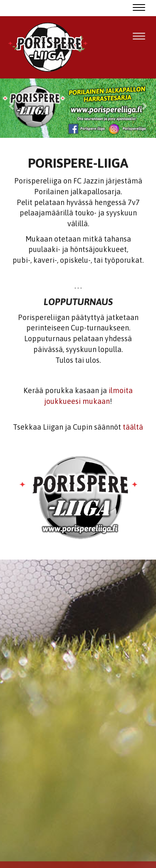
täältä (133, 427)
